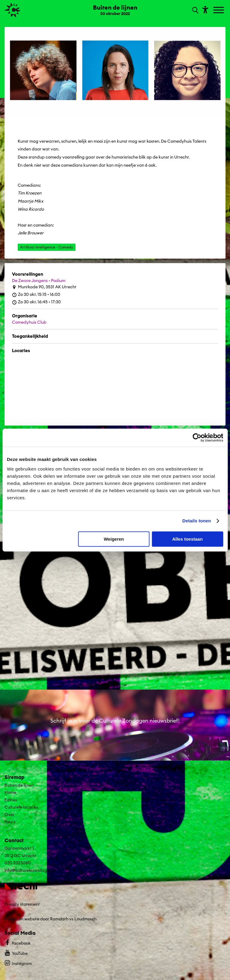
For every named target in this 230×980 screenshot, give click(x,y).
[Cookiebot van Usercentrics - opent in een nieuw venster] (197, 438)
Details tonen (197, 521)
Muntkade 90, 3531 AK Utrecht (44, 287)
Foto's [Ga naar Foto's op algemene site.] (10, 822)
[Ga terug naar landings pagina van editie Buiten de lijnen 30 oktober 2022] (115, 10)
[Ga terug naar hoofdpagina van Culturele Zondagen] (12, 10)
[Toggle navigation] (219, 10)
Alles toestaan (187, 539)
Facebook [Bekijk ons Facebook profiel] (18, 942)
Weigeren (114, 539)
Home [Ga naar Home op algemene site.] (10, 792)
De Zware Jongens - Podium (39, 281)
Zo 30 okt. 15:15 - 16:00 (36, 294)
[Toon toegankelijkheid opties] (205, 9)
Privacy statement (22, 904)
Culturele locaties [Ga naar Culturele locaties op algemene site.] (21, 807)
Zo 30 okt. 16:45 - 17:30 (36, 302)
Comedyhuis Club (29, 322)
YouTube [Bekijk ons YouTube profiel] (16, 953)
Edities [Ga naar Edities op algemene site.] (11, 800)
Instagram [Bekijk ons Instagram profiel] (18, 963)
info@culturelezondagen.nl (30, 870)
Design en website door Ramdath (36, 919)
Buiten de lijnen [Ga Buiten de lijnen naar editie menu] (19, 785)
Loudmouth (85, 919)
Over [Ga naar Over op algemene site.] (9, 815)
